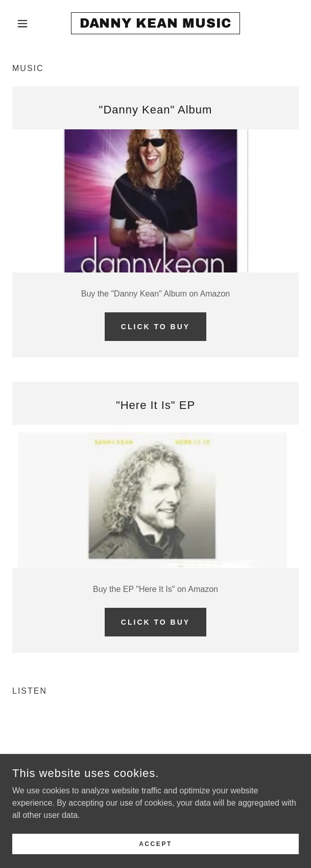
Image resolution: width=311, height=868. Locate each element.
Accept (155, 843)
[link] (155, 23)
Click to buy (155, 327)
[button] (34, 24)
